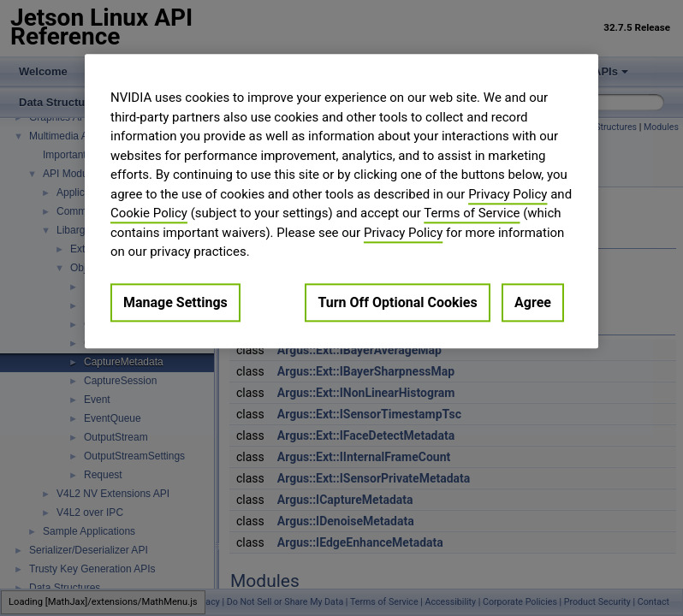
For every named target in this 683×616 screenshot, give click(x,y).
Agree (533, 302)
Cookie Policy (149, 213)
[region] (341, 201)
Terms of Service (472, 213)
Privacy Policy (508, 194)
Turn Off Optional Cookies (397, 302)
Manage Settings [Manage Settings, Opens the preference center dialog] (175, 302)
